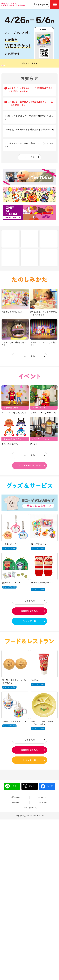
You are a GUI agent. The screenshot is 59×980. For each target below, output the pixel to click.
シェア (47, 786)
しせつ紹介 (10, 239)
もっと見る (29, 157)
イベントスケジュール (29, 465)
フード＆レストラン (30, 641)
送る (11, 786)
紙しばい (34, 444)
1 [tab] (2, 66)
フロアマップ (29, 239)
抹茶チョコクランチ (11, 583)
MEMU (55, 4)
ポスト (29, 786)
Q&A (49, 239)
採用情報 (15, 802)
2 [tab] (4, 66)
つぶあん (35, 680)
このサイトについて (30, 808)
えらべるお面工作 (10, 444)
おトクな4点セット (40, 544)
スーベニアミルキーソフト (14, 721)
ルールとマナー (44, 797)
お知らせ (29, 79)
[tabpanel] (29, 38)
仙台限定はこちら (29, 611)
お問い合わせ (15, 797)
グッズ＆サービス (30, 485)
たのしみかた (30, 280)
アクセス (10, 258)
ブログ (49, 258)
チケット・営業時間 (29, 258)
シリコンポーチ (9, 544)
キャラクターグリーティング (44, 413)
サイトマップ (44, 802)
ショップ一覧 (29, 621)
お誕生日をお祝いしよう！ (14, 312)
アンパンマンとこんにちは (14, 413)
